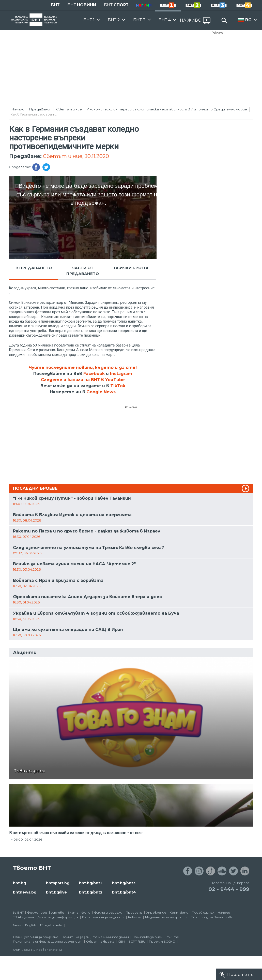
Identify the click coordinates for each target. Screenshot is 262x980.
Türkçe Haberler (51, 925)
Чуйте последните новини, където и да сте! (83, 367)
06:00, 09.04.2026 (28, 839)
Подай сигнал (203, 912)
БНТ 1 (89, 20)
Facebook (94, 374)
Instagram (121, 374)
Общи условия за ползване (36, 937)
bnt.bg (19, 883)
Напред (224, 912)
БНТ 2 (114, 20)
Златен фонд (79, 912)
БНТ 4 (165, 20)
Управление (156, 912)
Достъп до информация (58, 917)
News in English (25, 925)
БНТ (55, 5)
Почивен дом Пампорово (212, 917)
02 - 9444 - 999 (229, 889)
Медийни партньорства (166, 917)
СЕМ (121, 941)
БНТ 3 (139, 20)
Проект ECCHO (162, 941)
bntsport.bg (58, 883)
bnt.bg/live (56, 892)
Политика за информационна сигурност (48, 941)
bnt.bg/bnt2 (91, 892)
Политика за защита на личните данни (95, 937)
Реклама (218, 33)
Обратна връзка (100, 941)
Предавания (40, 109)
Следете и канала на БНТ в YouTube (83, 380)
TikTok (118, 386)
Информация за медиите (103, 917)
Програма (134, 912)
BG (248, 20)
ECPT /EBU (137, 941)
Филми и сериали (108, 912)
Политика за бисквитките (156, 937)
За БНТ (18, 912)
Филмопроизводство (46, 912)
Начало (18, 109)
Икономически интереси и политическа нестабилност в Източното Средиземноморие (167, 109)
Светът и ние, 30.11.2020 (76, 156)
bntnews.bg (25, 892)
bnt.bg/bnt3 (124, 883)
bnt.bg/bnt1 (90, 883)
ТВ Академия (24, 917)
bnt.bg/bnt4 (124, 892)
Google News (101, 392)
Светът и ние (69, 109)
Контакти (179, 912)
